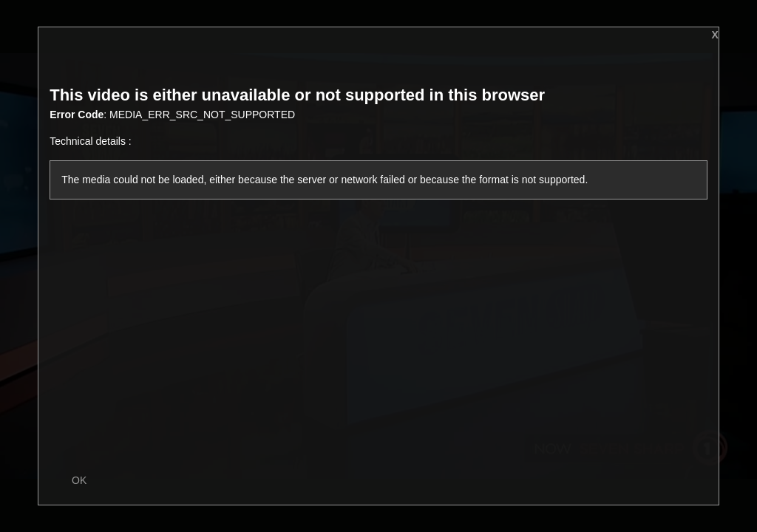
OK (79, 480)
